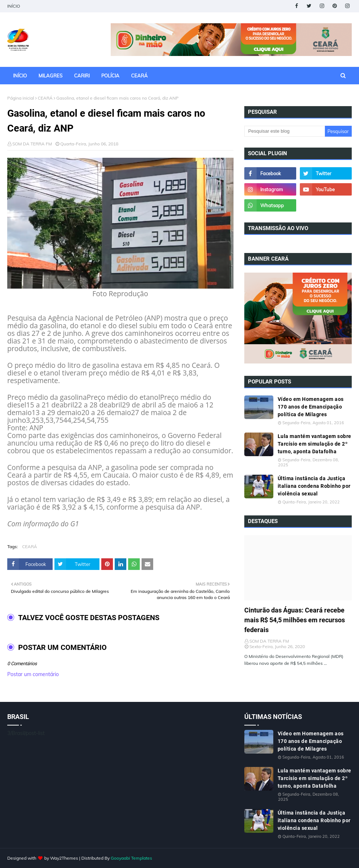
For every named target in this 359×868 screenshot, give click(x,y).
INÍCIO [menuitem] (20, 76)
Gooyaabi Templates (131, 858)
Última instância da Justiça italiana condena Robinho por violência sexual (314, 486)
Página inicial (21, 98)
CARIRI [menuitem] (82, 76)
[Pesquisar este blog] (285, 131)
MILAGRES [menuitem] (50, 76)
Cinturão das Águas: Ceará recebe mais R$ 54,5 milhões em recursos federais (295, 620)
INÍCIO (14, 6)
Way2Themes (64, 858)
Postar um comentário (33, 674)
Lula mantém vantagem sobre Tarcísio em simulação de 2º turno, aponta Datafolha (315, 444)
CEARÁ (45, 98)
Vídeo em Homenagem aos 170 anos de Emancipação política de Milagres (311, 407)
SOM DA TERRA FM (32, 144)
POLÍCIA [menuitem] (110, 76)
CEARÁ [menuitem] (139, 76)
